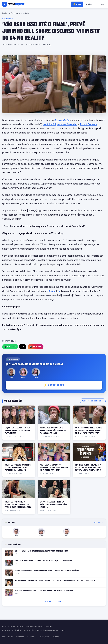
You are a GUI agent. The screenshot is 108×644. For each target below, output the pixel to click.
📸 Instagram (36, 347)
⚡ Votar (77, 4)
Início (5, 13)
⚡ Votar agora (54, 385)
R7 (50, 44)
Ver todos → (99, 522)
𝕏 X (23, 347)
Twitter (56, 637)
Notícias (90, 4)
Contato (20, 637)
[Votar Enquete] (13, 4)
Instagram (45, 637)
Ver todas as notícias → (93, 401)
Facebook (32, 637)
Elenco (101, 4)
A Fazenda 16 (15, 13)
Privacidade (8, 637)
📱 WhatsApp (10, 347)
